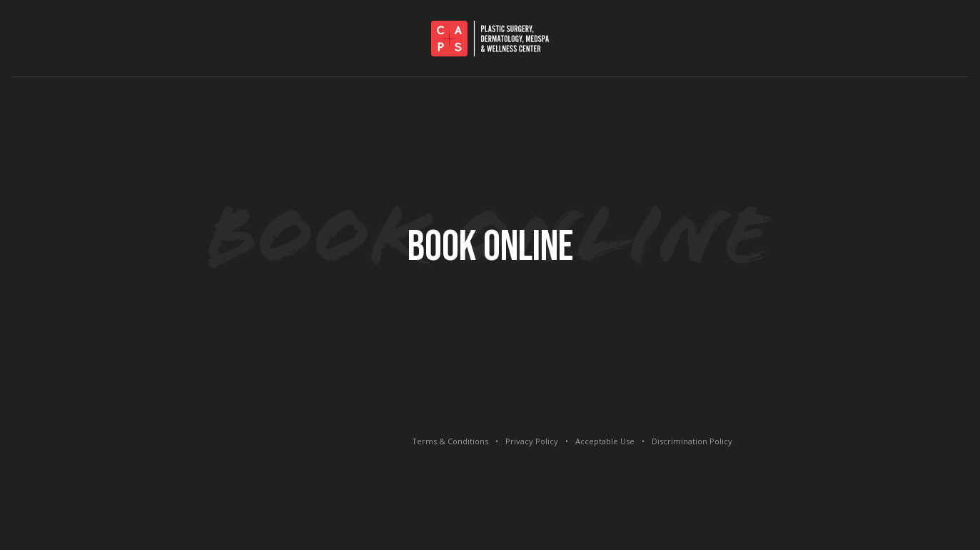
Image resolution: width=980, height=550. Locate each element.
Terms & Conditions (450, 441)
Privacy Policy (532, 441)
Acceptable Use (605, 441)
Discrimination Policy (692, 441)
